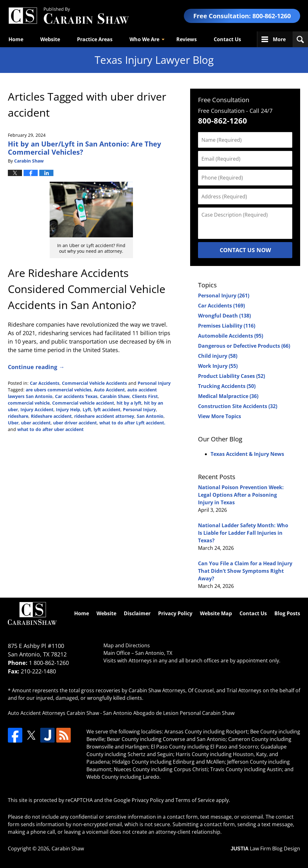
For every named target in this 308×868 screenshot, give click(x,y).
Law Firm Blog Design (265, 849)
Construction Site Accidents (238, 406)
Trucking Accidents (227, 386)
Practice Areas (95, 39)
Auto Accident (109, 390)
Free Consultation (224, 100)
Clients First (145, 396)
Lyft (87, 409)
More (279, 39)
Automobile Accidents (231, 336)
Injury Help (68, 409)
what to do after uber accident (50, 429)
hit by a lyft (129, 403)
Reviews (187, 39)
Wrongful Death (224, 316)
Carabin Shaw (115, 396)
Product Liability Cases (231, 376)
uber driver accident (75, 423)
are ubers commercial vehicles (59, 390)
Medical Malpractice (228, 396)
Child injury (218, 356)
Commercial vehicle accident (83, 403)
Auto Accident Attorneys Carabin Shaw (53, 713)
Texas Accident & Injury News (247, 454)
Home (16, 39)
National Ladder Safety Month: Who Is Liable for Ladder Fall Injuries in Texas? (243, 533)
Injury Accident (37, 409)
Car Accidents (45, 383)
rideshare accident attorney (104, 416)
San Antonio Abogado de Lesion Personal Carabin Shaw (169, 713)
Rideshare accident (51, 416)
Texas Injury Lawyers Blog (69, 16)
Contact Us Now (245, 250)
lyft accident (107, 409)
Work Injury (218, 366)
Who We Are (144, 39)
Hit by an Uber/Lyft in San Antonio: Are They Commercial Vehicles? (85, 148)
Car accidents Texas (76, 396)
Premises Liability (227, 326)
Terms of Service (195, 800)
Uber (13, 423)
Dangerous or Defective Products (244, 346)
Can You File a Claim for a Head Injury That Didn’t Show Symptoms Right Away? (245, 571)
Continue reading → (36, 367)
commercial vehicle (29, 403)
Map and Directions (127, 645)
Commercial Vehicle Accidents (94, 383)
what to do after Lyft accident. (132, 423)
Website (50, 39)
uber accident (36, 423)
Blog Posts (287, 613)
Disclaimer (137, 613)
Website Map (216, 613)
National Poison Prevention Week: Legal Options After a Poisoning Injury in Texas (241, 495)
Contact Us (227, 39)
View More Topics (220, 416)
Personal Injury (154, 383)
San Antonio (150, 416)
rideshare (18, 416)
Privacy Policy (175, 613)
